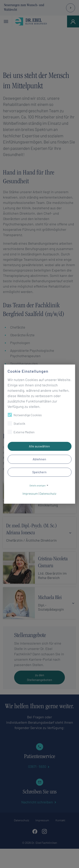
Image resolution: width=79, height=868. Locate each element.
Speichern (39, 472)
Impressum (30, 493)
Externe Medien (21, 432)
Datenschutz (48, 493)
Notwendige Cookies (25, 415)
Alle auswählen (39, 446)
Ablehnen (39, 459)
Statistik (16, 423)
